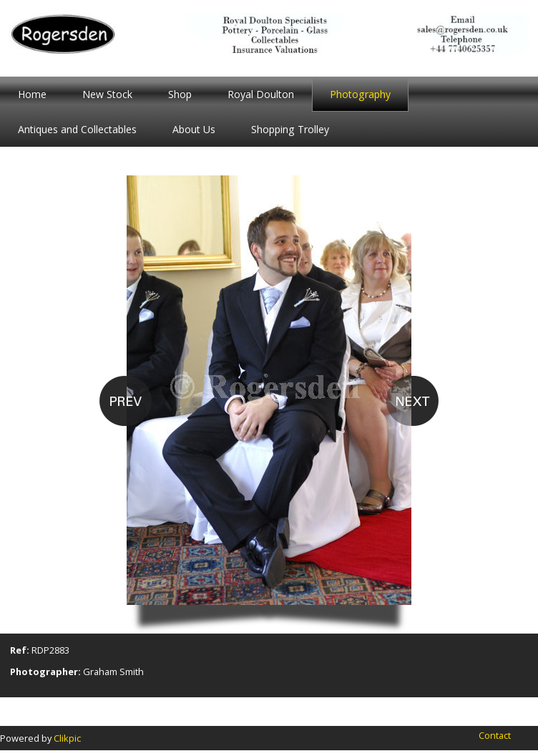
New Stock (107, 94)
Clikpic (67, 738)
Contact (495, 735)
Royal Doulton (261, 94)
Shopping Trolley (290, 129)
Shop (180, 94)
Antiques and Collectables (77, 129)
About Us (194, 129)
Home (32, 94)
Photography (360, 94)
